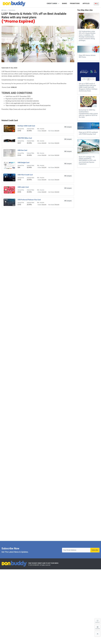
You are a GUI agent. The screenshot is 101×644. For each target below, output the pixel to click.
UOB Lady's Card (23, 187)
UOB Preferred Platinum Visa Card (29, 200)
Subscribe (95, 550)
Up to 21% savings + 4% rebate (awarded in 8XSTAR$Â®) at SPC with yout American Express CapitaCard (87, 160)
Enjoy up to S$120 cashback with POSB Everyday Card (88, 133)
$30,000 (44, 131)
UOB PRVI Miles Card (25, 138)
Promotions (12, 10)
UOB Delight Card (23, 163)
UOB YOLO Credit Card (25, 175)
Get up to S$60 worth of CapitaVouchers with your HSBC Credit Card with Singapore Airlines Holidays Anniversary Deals (88, 87)
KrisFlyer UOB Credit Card (26, 126)
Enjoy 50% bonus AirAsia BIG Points (87, 56)
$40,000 (57, 131)
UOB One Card (22, 150)
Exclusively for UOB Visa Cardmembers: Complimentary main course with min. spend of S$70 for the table (88, 114)
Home (4, 10)
